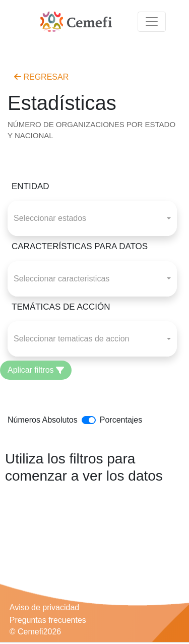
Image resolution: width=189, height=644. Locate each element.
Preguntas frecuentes (48, 620)
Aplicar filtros (36, 370)
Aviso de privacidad (44, 607)
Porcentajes (121, 420)
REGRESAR (41, 77)
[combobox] (92, 218)
